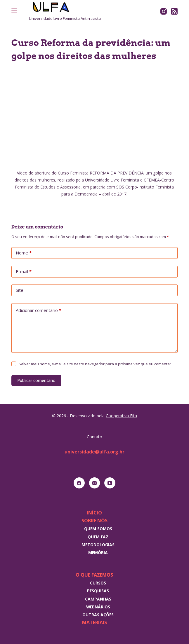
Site (20, 290)
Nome (24, 253)
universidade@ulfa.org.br (95, 452)
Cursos (98, 583)
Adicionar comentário (39, 310)
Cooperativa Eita (121, 416)
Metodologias (98, 545)
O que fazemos (94, 575)
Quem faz (98, 537)
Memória (98, 553)
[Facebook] (79, 483)
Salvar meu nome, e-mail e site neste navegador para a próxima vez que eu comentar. (95, 364)
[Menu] (14, 11)
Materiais (95, 622)
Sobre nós (95, 521)
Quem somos (98, 529)
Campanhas (98, 599)
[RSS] (174, 11)
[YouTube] (110, 483)
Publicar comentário (36, 380)
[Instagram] (164, 11)
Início (94, 513)
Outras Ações (98, 615)
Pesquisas (98, 591)
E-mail (24, 272)
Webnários (98, 607)
